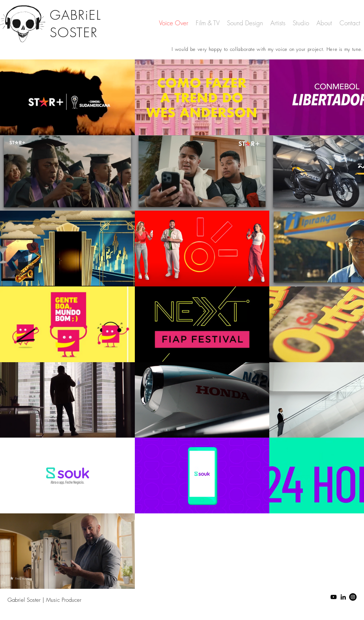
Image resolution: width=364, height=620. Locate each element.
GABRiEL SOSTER (75, 24)
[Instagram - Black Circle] (353, 597)
